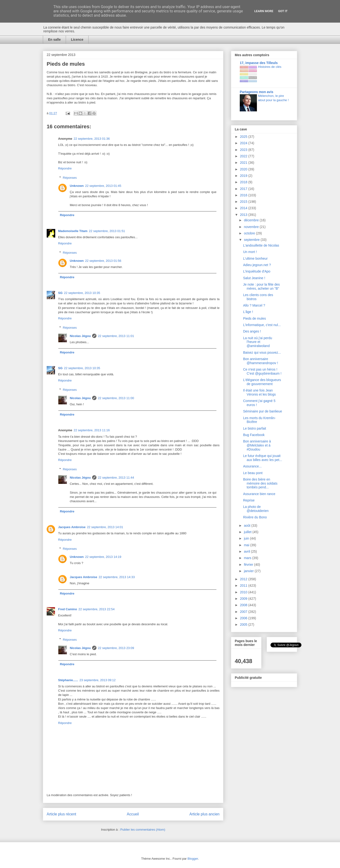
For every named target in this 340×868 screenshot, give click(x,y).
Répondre (65, 168)
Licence (77, 40)
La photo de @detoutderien (256, 509)
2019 (244, 176)
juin (247, 538)
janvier (249, 571)
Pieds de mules (255, 318)
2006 (244, 618)
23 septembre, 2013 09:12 (98, 680)
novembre (252, 227)
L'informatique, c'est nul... (262, 325)
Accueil (133, 814)
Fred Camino (67, 609)
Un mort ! (250, 252)
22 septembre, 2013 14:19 (103, 557)
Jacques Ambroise (72, 527)
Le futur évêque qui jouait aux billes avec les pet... (263, 458)
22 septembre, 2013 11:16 (92, 430)
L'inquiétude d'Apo (257, 271)
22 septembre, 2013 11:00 (116, 398)
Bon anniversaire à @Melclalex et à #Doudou (257, 445)
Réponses (70, 178)
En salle (54, 40)
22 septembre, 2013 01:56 (103, 261)
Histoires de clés (270, 67)
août (247, 526)
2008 (244, 605)
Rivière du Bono (255, 517)
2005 (244, 625)
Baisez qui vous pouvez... (262, 352)
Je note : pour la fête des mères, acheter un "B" (261, 286)
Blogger (193, 859)
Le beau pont (253, 473)
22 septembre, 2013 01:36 (92, 139)
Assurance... (252, 466)
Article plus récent (61, 814)
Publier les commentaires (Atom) (143, 830)
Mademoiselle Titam (73, 231)
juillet (248, 532)
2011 (244, 585)
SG (60, 293)
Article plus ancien (204, 814)
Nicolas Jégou (80, 336)
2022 (244, 156)
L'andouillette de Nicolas (261, 245)
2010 (244, 592)
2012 (244, 579)
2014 (244, 208)
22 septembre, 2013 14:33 (117, 577)
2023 (244, 150)
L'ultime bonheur (255, 258)
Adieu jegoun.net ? (257, 265)
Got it (283, 11)
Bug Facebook (254, 435)
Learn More (264, 11)
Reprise (249, 500)
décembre (252, 220)
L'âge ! (248, 312)
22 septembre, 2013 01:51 (107, 231)
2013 (244, 215)
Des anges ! (252, 331)
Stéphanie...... (68, 680)
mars (248, 558)
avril (247, 551)
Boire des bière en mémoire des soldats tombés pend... (260, 483)
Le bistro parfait (255, 428)
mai (247, 545)
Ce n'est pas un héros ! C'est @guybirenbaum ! (262, 371)
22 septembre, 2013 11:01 (116, 336)
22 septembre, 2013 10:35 (82, 293)
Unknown (77, 186)
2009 (244, 599)
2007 (244, 612)
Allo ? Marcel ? (254, 305)
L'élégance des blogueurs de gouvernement (262, 382)
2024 (244, 143)
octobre (250, 233)
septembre (252, 240)
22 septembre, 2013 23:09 (116, 648)
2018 (244, 182)
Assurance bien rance (259, 494)
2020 (244, 169)
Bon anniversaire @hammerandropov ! (261, 361)
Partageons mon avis (257, 92)
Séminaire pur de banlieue (262, 411)
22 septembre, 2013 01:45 (103, 186)
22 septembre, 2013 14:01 (105, 527)
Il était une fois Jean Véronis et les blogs (259, 392)
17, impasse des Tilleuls (259, 63)
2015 (244, 202)
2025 (244, 137)
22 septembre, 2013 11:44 (116, 478)
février (249, 565)
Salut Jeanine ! (254, 278)
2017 (244, 189)
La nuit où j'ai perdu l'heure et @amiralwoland (258, 342)
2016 (244, 195)
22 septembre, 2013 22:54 (96, 609)
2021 (244, 163)
